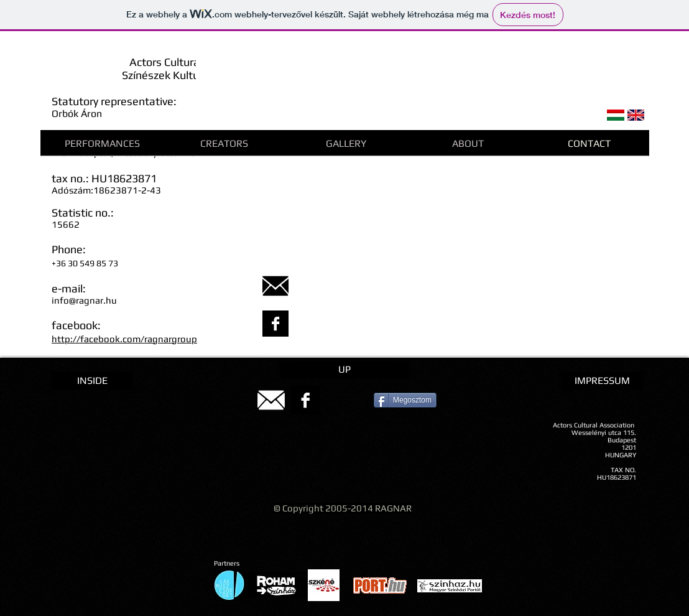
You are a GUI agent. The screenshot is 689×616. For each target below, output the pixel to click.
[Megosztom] (405, 400)
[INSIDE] (92, 381)
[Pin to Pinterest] (351, 400)
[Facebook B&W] (275, 324)
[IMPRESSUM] (602, 381)
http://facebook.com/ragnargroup (124, 339)
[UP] (344, 370)
